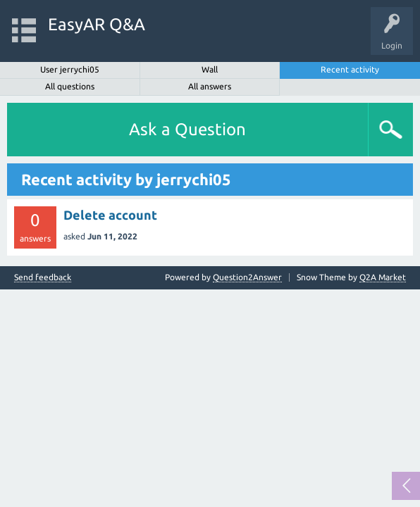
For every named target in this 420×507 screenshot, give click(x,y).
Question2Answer (247, 277)
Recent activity (350, 69)
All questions (70, 86)
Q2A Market (383, 277)
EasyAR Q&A (97, 24)
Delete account (110, 215)
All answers (210, 86)
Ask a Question (187, 129)
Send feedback (43, 277)
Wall (210, 69)
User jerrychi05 (70, 69)
